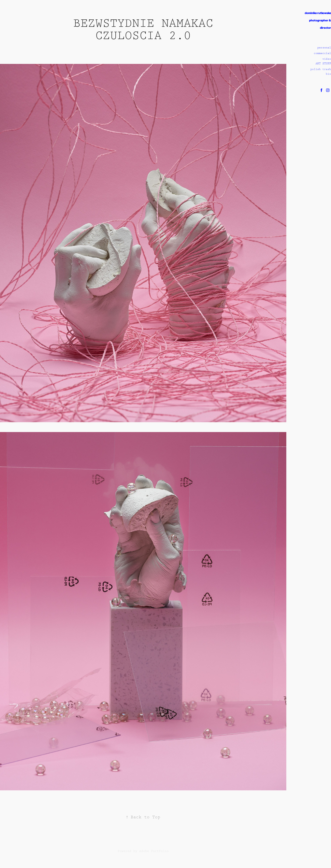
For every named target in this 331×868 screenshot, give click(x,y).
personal (324, 48)
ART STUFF (323, 64)
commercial (322, 53)
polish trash (321, 69)
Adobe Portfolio (154, 851)
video (327, 59)
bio (328, 74)
